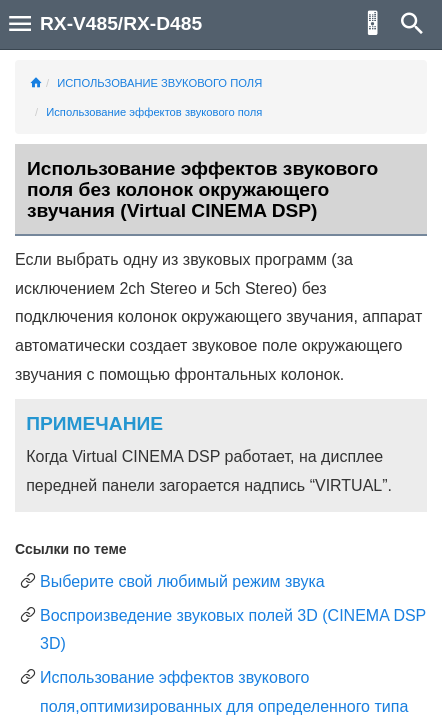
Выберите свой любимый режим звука (182, 581)
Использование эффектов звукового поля (154, 112)
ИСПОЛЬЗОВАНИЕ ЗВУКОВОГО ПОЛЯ (159, 83)
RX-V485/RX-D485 (121, 23)
